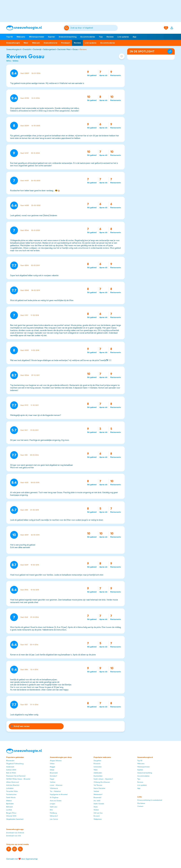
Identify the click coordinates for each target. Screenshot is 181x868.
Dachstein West (64, 49)
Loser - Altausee (56, 785)
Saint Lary (54, 807)
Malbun (9, 801)
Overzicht (27, 49)
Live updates (123, 37)
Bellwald (9, 807)
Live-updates (91, 43)
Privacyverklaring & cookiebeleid (150, 800)
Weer (26, 43)
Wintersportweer (37, 37)
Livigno (53, 804)
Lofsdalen (10, 788)
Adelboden (98, 773)
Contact (140, 806)
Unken (52, 764)
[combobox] (94, 28)
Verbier (53, 782)
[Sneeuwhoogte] (34, 28)
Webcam (36, 43)
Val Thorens (98, 785)
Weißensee (98, 819)
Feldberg (53, 813)
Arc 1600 (97, 801)
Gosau (75, 49)
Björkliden (10, 804)
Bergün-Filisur (11, 813)
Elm (51, 810)
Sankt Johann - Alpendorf (103, 779)
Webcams (21, 37)
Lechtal (9, 810)
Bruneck (97, 816)
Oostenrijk (37, 49)
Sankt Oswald (99, 804)
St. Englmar (54, 797)
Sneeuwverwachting (68, 37)
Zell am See (98, 813)
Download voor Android (15, 833)
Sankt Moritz (11, 797)
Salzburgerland (49, 49)
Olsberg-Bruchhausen (102, 782)
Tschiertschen (11, 794)
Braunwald (54, 773)
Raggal (53, 767)
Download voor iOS (14, 836)
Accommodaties (88, 37)
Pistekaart (66, 43)
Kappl (52, 779)
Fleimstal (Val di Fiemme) (16, 776)
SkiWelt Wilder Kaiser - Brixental (18, 779)
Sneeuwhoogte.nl (14, 49)
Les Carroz (54, 819)
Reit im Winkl (11, 773)
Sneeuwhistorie (50, 43)
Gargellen (97, 761)
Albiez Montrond (12, 782)
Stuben (96, 810)
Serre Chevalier (100, 788)
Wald (95, 770)
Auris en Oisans (56, 801)
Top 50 (9, 37)
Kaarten (51, 37)
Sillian (52, 770)
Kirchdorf (53, 776)
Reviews (110, 37)
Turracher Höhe (12, 791)
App (135, 37)
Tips (101, 37)
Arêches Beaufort (13, 785)
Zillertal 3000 (11, 816)
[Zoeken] (94, 28)
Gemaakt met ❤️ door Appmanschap (22, 859)
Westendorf (98, 794)
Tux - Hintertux (55, 791)
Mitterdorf (54, 816)
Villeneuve (54, 788)
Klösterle (97, 764)
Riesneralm (10, 761)
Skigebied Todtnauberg (15, 764)
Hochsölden (98, 776)
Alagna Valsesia (56, 761)
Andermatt (10, 767)
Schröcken (98, 767)
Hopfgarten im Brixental (59, 794)
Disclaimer (141, 803)
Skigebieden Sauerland (15, 819)
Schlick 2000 (11, 770)
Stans (96, 807)
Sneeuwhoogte (13, 43)
